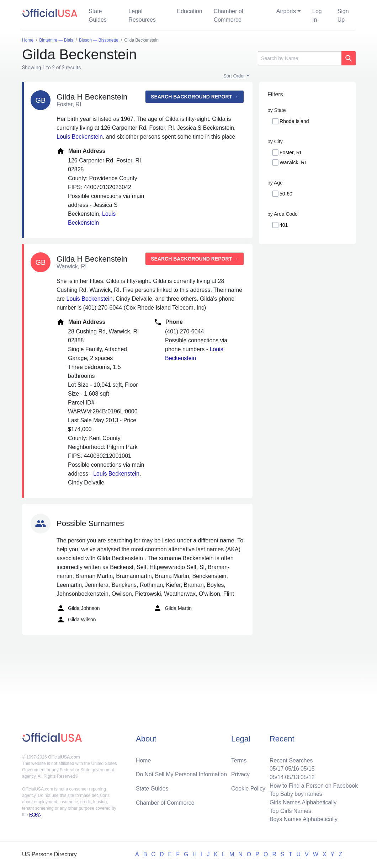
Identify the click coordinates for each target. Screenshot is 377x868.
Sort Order (234, 76)
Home (144, 759)
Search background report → (195, 97)
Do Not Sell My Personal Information (182, 774)
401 (284, 225)
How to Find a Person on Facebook (313, 785)
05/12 (307, 776)
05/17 (276, 768)
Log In (317, 15)
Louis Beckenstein (80, 137)
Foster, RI (290, 152)
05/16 (291, 768)
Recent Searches (290, 759)
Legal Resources (142, 15)
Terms (239, 759)
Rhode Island (294, 121)
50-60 (286, 194)
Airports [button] (286, 11)
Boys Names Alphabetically (303, 819)
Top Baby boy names (295, 794)
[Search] (300, 58)
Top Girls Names (290, 811)
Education (189, 11)
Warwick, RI (293, 162)
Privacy (240, 774)
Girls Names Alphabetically (302, 802)
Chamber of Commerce (229, 15)
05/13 (291, 776)
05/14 (276, 776)
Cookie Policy (248, 788)
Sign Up (343, 15)
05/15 (307, 768)
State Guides (98, 15)
